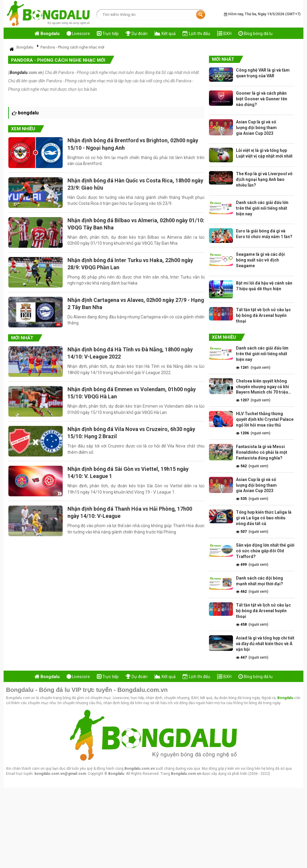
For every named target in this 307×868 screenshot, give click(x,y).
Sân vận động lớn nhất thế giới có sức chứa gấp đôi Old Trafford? (265, 551)
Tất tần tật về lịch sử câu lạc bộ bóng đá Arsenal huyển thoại (263, 315)
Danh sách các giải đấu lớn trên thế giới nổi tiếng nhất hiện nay (262, 208)
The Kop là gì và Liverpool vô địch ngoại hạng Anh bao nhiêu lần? (264, 179)
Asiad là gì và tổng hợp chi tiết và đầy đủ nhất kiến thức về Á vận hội (265, 644)
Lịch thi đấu (196, 34)
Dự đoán (137, 34)
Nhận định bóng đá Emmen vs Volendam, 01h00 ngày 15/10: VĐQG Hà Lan (133, 396)
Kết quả (165, 34)
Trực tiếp (108, 34)
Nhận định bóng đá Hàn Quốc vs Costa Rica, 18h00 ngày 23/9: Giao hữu (130, 184)
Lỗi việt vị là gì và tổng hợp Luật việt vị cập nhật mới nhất (264, 153)
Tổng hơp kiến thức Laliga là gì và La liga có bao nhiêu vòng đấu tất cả (264, 518)
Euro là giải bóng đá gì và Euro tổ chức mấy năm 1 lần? (264, 234)
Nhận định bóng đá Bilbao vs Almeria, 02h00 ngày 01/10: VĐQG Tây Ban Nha (129, 225)
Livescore (78, 34)
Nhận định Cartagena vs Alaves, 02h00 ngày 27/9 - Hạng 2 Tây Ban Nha (130, 305)
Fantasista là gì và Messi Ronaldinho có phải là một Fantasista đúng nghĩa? (262, 452)
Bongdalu (19, 72)
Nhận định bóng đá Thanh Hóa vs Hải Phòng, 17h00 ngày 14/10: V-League (131, 517)
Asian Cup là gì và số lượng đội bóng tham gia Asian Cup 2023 (256, 128)
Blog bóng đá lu (255, 34)
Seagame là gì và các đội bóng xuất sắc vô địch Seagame (260, 260)
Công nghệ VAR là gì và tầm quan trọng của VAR (263, 73)
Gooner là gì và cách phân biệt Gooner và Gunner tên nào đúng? (262, 99)
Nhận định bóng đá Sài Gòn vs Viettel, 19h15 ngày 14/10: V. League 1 (130, 477)
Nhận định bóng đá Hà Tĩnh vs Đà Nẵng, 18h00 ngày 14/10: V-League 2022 (131, 355)
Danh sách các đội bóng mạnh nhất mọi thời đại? (259, 581)
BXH (224, 34)
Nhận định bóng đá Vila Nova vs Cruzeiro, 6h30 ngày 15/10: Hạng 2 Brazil (133, 436)
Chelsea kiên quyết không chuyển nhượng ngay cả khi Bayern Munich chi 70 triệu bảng (262, 387)
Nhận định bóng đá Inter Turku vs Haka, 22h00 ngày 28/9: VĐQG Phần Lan (131, 265)
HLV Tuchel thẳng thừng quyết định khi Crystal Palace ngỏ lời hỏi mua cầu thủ (265, 419)
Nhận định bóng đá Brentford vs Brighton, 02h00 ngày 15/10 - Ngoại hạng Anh (134, 144)
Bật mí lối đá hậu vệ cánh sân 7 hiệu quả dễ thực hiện (264, 286)
